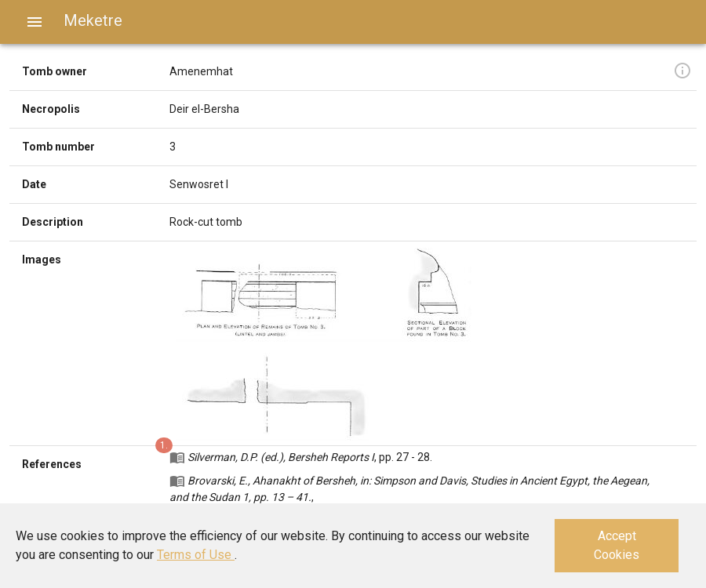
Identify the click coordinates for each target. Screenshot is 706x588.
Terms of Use (196, 555)
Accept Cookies (617, 545)
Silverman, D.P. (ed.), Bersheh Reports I (281, 457)
